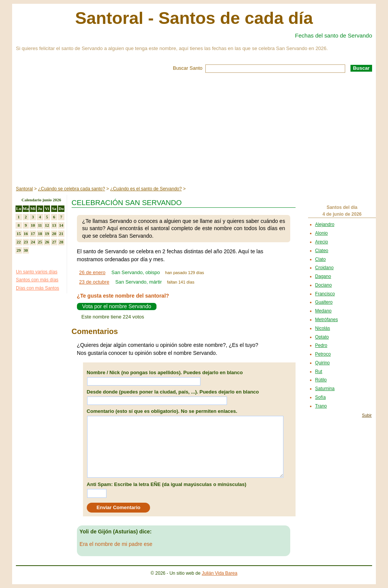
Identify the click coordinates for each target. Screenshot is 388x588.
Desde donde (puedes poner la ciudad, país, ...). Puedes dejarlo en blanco (173, 392)
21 (61, 234)
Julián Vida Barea (220, 573)
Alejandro (325, 224)
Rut (319, 372)
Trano (321, 406)
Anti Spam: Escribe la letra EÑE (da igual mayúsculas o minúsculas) (167, 484)
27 (54, 242)
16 (26, 234)
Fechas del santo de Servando (334, 35)
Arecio (322, 242)
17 (33, 234)
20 (54, 234)
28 (61, 242)
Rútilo (321, 380)
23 (26, 242)
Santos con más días (37, 280)
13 (54, 225)
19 (47, 234)
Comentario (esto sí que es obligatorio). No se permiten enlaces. (162, 411)
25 (40, 242)
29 (19, 250)
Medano (323, 311)
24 (33, 242)
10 (33, 225)
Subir (367, 415)
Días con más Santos (38, 288)
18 (40, 234)
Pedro (321, 345)
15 (19, 234)
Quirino (323, 363)
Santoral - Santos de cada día (194, 18)
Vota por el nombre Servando (117, 306)
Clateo (322, 251)
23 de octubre (94, 282)
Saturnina (325, 389)
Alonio (322, 233)
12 (47, 225)
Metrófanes (327, 320)
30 (26, 250)
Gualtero (324, 302)
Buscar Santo (188, 68)
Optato (322, 337)
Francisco (325, 294)
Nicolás (323, 328)
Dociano (324, 285)
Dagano (323, 276)
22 (19, 242)
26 (47, 242)
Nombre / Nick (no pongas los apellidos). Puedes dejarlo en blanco (165, 372)
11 (40, 225)
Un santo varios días (37, 272)
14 (61, 225)
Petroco (323, 354)
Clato (321, 259)
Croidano (325, 268)
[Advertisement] (194, 130)
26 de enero (92, 272)
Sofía (321, 397)
